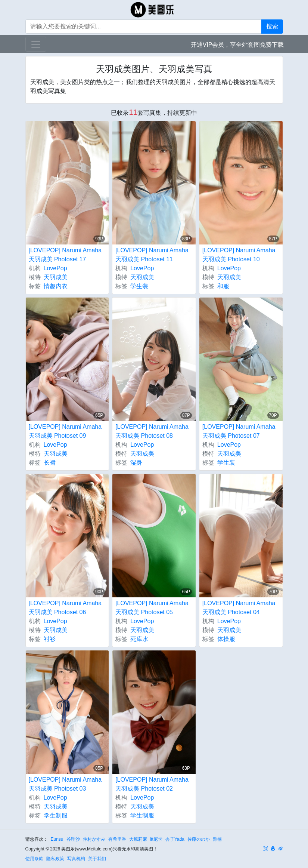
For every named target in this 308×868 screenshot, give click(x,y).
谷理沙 (73, 839)
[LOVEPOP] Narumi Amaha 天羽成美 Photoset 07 (239, 431)
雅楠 (217, 839)
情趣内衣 (56, 286)
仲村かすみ (94, 839)
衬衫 (50, 639)
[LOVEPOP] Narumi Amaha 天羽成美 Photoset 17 (65, 255)
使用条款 (34, 859)
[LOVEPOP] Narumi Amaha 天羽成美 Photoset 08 (152, 431)
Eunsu (57, 839)
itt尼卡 (156, 839)
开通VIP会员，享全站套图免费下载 (237, 45)
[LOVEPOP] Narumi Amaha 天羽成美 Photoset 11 (152, 255)
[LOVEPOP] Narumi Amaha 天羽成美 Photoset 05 (152, 608)
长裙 (50, 463)
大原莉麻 (138, 839)
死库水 (139, 639)
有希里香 (117, 839)
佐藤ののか (199, 839)
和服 (223, 286)
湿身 (136, 463)
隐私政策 (55, 859)
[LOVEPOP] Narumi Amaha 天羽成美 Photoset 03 (65, 784)
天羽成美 (56, 277)
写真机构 (76, 859)
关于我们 (97, 859)
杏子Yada (175, 839)
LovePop (55, 268)
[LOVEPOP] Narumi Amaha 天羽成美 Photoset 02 (152, 784)
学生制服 (56, 815)
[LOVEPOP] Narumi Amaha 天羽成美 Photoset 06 (65, 608)
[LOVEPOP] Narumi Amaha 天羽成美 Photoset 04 (239, 608)
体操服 (226, 639)
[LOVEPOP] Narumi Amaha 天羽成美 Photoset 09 (65, 431)
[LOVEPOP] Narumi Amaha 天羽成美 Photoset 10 (239, 255)
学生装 (139, 286)
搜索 (272, 26)
